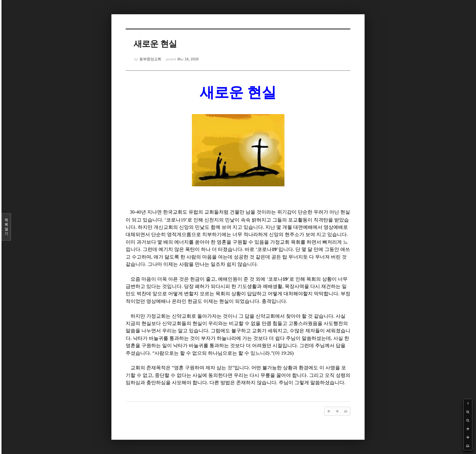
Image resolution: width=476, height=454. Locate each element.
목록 (6, 227)
